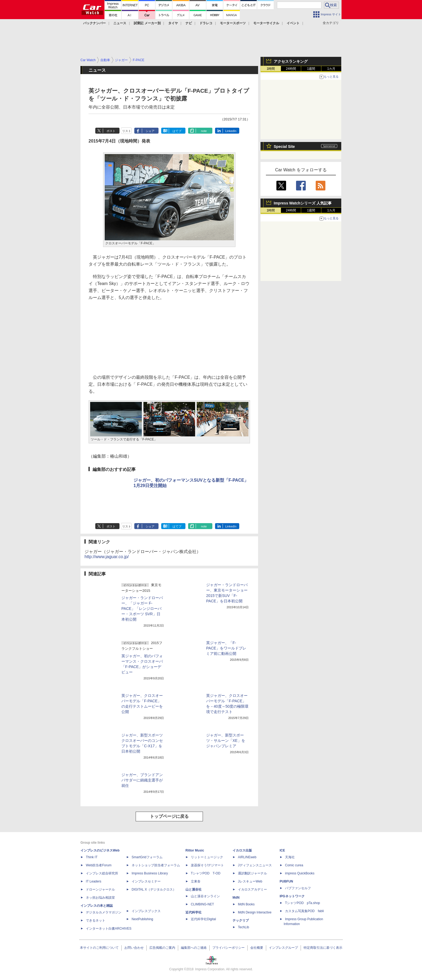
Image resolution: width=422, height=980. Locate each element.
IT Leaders (94, 881)
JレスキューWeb (250, 881)
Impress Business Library (150, 873)
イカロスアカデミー (252, 889)
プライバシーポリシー (228, 948)
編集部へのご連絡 (194, 948)
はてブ (177, 131)
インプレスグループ (283, 948)
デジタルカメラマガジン (104, 912)
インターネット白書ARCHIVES (109, 929)
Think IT (92, 857)
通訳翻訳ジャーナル (252, 873)
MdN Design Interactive (255, 912)
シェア (150, 131)
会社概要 (257, 948)
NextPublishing (142, 919)
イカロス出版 (242, 850)
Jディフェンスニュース (255, 865)
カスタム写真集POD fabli (304, 911)
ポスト (111, 131)
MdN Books (246, 904)
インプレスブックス (146, 911)
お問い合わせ (134, 948)
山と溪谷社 (194, 889)
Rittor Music (195, 850)
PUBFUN (286, 881)
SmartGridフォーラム (147, 857)
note (204, 131)
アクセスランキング (291, 61)
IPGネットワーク (292, 896)
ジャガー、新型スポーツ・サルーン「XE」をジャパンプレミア (226, 741)
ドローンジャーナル (100, 889)
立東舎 (196, 881)
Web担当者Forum (99, 865)
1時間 (271, 69)
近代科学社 (194, 912)
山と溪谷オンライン (205, 896)
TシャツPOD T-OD (206, 873)
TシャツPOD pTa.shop (303, 903)
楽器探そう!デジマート (207, 865)
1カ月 (331, 69)
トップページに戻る (169, 816)
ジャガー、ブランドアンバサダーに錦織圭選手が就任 (142, 780)
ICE (282, 850)
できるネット (96, 920)
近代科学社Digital (203, 919)
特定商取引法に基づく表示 (323, 948)
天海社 (290, 857)
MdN (236, 898)
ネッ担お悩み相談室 (100, 898)
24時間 (291, 69)
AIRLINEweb (247, 857)
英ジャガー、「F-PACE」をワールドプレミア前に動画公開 (226, 648)
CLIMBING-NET (202, 904)
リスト (127, 131)
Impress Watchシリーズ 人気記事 (303, 203)
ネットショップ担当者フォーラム (156, 865)
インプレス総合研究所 (102, 873)
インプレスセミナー (146, 881)
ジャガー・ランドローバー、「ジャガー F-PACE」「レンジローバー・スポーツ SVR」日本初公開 (142, 609)
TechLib (243, 927)
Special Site (284, 147)
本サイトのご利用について (99, 948)
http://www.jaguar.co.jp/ (107, 557)
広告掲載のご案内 (162, 948)
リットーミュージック (207, 857)
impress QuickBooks (300, 873)
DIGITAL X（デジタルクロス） (154, 889)
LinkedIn (231, 131)
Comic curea (294, 865)
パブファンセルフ (298, 888)
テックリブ (241, 920)
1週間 (311, 69)
